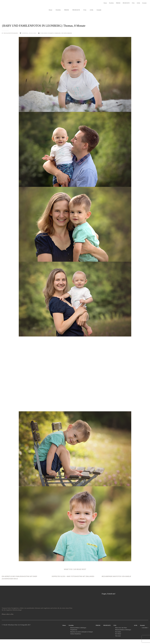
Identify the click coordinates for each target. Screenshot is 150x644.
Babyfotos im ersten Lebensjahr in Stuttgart (82, 632)
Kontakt (144, 3)
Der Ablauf (118, 634)
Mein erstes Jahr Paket (121, 628)
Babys (52, 33)
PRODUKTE (126, 3)
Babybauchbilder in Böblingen (78, 628)
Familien (57, 33)
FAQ (133, 3)
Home (105, 3)
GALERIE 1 (145, 628)
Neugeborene (74, 630)
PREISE (118, 3)
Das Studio (118, 632)
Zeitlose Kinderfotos (76, 634)
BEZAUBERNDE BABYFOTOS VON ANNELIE (116, 576)
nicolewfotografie (11, 33)
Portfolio (111, 3)
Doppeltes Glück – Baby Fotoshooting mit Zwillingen (73, 576)
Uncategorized (67, 33)
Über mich (118, 636)
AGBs (138, 3)
